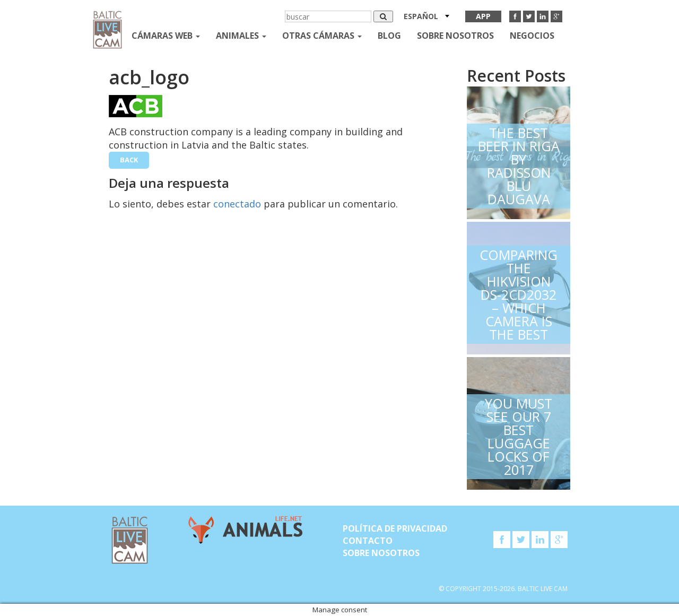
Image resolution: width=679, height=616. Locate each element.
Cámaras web (166, 36)
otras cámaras (322, 36)
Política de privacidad (395, 528)
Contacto (368, 541)
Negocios (532, 36)
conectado (237, 204)
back (129, 160)
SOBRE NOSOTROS (455, 36)
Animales (241, 36)
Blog (389, 36)
